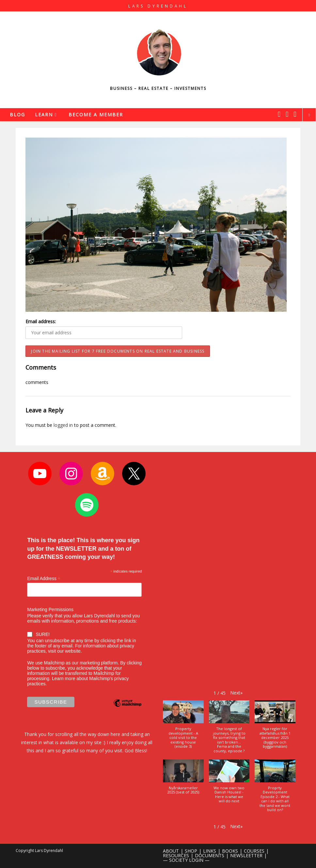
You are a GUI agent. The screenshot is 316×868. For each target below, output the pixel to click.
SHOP (191, 851)
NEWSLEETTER (246, 855)
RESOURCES (176, 855)
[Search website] (309, 115)
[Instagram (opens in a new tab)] (287, 114)
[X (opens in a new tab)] (279, 114)
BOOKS (230, 851)
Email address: (41, 321)
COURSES (254, 851)
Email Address (44, 579)
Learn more (64, 678)
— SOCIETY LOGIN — (186, 860)
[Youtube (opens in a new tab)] (295, 114)
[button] (236, 693)
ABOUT (171, 851)
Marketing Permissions (50, 609)
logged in (63, 425)
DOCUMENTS (210, 855)
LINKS (210, 851)
